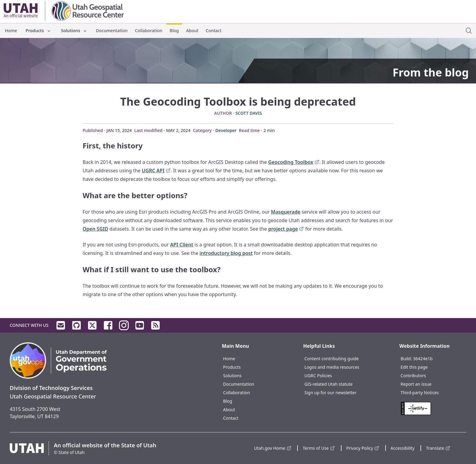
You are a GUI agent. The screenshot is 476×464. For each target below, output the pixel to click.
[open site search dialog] (469, 31)
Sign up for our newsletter (331, 393)
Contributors (413, 376)
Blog (174, 30)
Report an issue (416, 384)
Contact (214, 30)
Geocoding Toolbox (294, 163)
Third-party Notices (420, 393)
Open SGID (95, 229)
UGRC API (156, 171)
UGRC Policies (318, 376)
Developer (226, 130)
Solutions (74, 30)
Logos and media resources (332, 367)
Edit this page (414, 367)
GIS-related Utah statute (329, 384)
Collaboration (148, 30)
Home (11, 30)
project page (286, 229)
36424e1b (423, 359)
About (192, 30)
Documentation (112, 30)
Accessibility (403, 448)
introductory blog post (226, 253)
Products (38, 30)
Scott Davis (248, 113)
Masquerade (286, 212)
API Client (182, 245)
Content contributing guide (332, 359)
